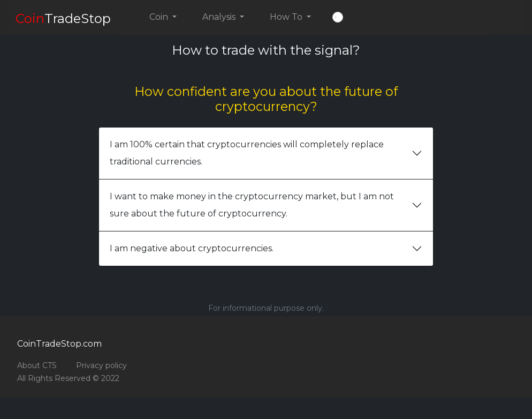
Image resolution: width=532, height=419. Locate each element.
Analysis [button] (220, 17)
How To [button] (287, 17)
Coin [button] (160, 17)
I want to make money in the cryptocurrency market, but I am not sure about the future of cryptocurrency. (252, 205)
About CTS (37, 365)
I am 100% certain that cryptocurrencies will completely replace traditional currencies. (247, 153)
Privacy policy (101, 365)
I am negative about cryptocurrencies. (192, 248)
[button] (338, 17)
